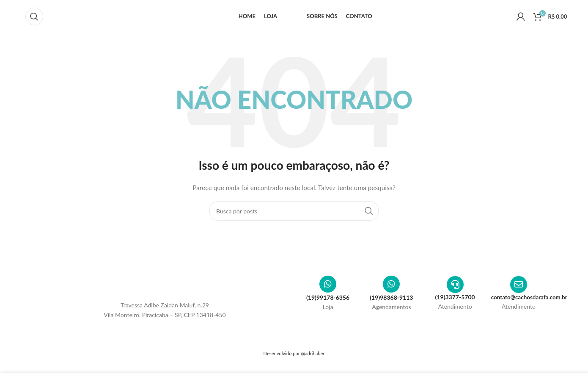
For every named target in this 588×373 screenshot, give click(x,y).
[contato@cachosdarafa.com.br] (519, 287)
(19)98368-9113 (391, 300)
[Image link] (165, 287)
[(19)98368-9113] (391, 287)
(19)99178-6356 (328, 300)
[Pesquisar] (34, 18)
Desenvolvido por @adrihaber (294, 356)
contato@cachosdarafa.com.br (531, 300)
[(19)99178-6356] (328, 287)
